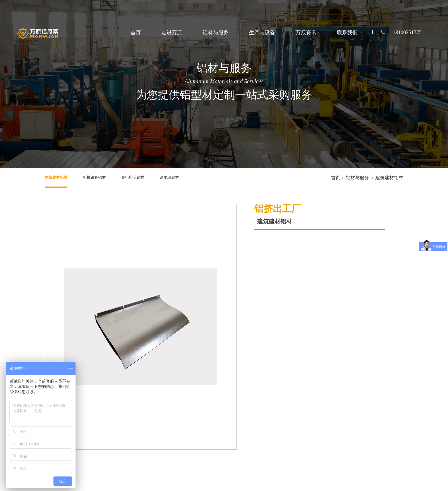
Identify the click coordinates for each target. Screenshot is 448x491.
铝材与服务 (216, 33)
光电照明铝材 (149, 178)
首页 (136, 33)
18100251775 (397, 33)
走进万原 (172, 33)
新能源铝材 (192, 178)
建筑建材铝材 (59, 178)
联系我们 (347, 33)
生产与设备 (262, 33)
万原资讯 (306, 33)
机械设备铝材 (104, 178)
